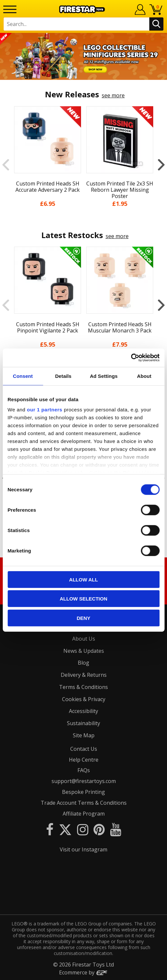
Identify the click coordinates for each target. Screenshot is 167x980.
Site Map (84, 735)
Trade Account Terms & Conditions (84, 803)
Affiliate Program (84, 814)
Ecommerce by (83, 972)
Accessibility (83, 711)
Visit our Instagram (83, 849)
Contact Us (84, 749)
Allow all (84, 579)
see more (113, 95)
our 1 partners (45, 410)
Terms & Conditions (83, 687)
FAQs (84, 770)
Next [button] (161, 165)
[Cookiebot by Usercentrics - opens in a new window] (131, 358)
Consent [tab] (23, 376)
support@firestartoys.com (84, 781)
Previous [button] (6, 165)
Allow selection (83, 599)
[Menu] (10, 9)
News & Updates (84, 651)
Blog (83, 663)
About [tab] (144, 376)
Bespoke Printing (83, 792)
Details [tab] (63, 376)
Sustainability (83, 723)
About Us (84, 639)
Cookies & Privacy (84, 699)
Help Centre (84, 760)
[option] (83, 56)
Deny (84, 618)
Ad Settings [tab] (104, 376)
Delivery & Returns (84, 675)
